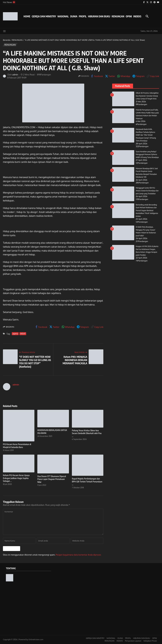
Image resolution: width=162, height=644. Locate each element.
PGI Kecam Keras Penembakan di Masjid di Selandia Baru (17, 446)
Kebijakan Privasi (150, 641)
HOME (27, 16)
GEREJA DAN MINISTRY (44, 16)
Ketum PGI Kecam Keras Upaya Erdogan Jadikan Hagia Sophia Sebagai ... (16, 478)
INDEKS (137, 16)
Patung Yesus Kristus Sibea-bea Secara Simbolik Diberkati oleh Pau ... (87, 433)
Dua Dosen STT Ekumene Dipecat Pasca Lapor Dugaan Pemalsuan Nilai (52, 479)
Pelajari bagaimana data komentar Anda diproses (78, 555)
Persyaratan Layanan (133, 641)
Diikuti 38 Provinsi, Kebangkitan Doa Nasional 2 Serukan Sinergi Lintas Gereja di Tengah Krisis (147, 96)
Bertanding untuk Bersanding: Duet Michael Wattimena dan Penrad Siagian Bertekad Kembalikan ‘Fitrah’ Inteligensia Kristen (147, 213)
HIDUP (23, 334)
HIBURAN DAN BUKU (99, 16)
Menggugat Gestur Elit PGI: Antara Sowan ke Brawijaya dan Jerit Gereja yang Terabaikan (147, 193)
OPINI (129, 16)
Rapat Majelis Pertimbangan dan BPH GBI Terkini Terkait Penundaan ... (87, 481)
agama (15, 334)
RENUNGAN (118, 16)
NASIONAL (63, 16)
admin (15, 75)
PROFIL (83, 16)
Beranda (7, 40)
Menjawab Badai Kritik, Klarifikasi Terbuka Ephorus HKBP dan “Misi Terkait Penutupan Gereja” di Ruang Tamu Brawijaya (146, 135)
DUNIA (74, 16)
